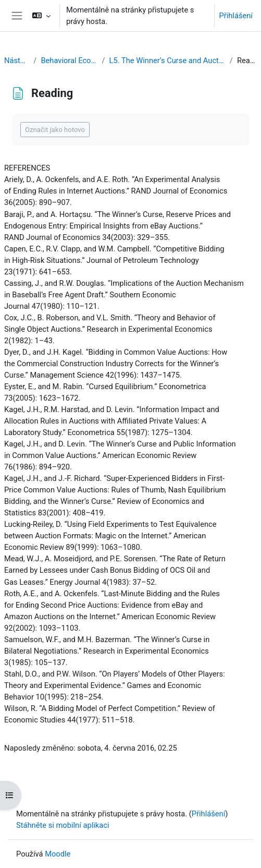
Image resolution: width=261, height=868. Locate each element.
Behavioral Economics (69, 61)
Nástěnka (17, 61)
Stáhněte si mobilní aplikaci (63, 825)
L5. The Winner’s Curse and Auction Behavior (167, 61)
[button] (41, 16)
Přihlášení (236, 16)
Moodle (58, 854)
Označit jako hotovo (55, 130)
